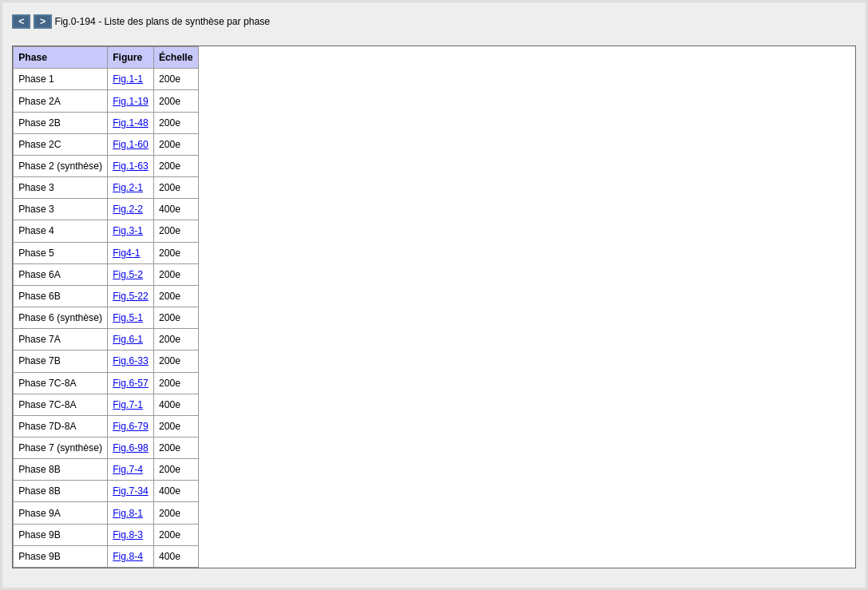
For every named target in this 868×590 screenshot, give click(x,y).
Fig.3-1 (128, 231)
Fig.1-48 (131, 123)
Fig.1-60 (131, 145)
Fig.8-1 (128, 513)
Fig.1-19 (131, 101)
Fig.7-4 (128, 469)
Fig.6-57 (131, 383)
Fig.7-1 (128, 405)
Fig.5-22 (131, 296)
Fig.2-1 (128, 188)
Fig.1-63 (131, 166)
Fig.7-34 (131, 491)
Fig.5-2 (128, 275)
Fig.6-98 (131, 448)
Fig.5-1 (128, 318)
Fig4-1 (126, 253)
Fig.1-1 (128, 79)
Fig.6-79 (131, 426)
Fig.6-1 (128, 339)
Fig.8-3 (128, 535)
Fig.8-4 (128, 556)
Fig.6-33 (131, 361)
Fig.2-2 (128, 209)
